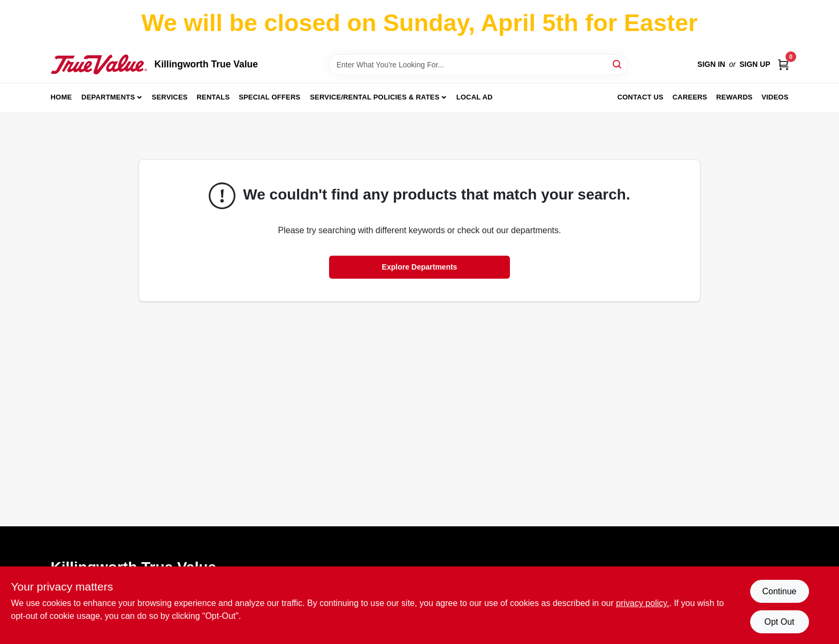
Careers (690, 97)
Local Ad (475, 97)
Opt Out (779, 622)
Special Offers (269, 97)
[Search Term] (478, 65)
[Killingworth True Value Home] (99, 64)
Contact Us (640, 97)
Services (170, 97)
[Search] (618, 64)
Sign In (711, 64)
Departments (108, 97)
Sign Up (755, 64)
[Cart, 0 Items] (783, 64)
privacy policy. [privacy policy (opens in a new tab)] (642, 603)
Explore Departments (420, 267)
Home (62, 97)
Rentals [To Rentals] (213, 97)
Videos (775, 97)
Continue (779, 591)
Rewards (735, 97)
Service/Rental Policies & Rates (375, 97)
